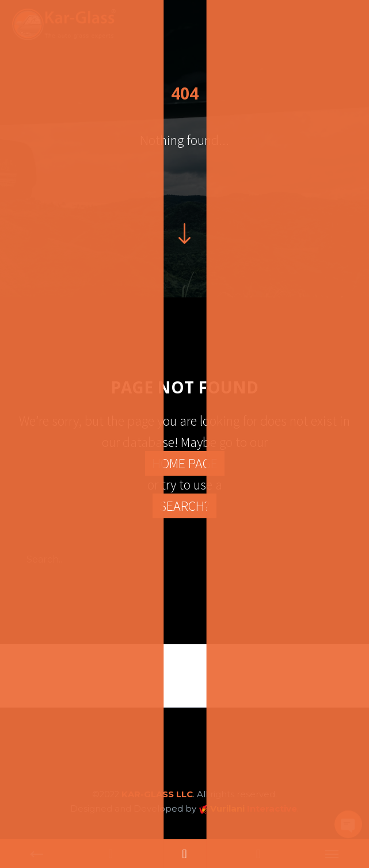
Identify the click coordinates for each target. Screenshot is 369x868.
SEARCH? (184, 506)
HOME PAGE (185, 463)
